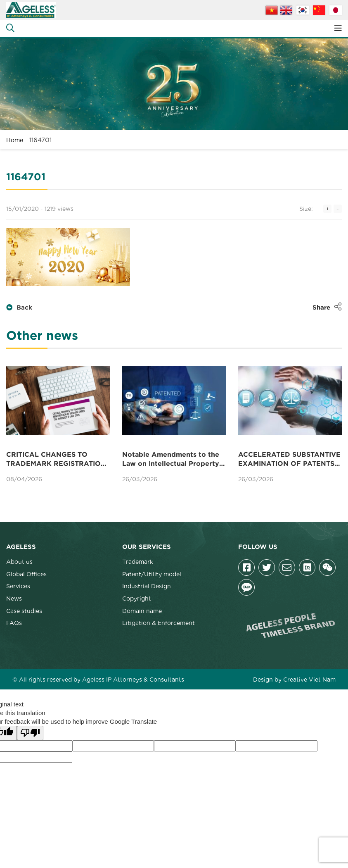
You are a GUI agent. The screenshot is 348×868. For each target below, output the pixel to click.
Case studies (24, 610)
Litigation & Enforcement (159, 622)
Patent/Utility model (152, 574)
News (14, 598)
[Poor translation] (30, 733)
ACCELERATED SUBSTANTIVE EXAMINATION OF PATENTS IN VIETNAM (289, 460)
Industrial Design (147, 586)
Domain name (142, 610)
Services (18, 586)
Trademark (138, 561)
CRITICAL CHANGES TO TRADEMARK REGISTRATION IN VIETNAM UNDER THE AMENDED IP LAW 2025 (56, 460)
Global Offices (26, 574)
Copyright (137, 598)
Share (327, 307)
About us (19, 561)
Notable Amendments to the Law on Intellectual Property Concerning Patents (171, 460)
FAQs (14, 622)
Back (19, 308)
